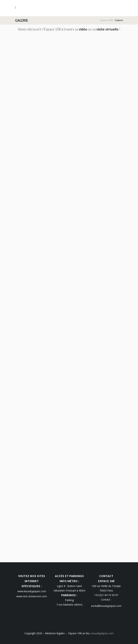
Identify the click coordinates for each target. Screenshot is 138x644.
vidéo (83, 29)
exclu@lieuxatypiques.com (106, 606)
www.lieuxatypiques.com (32, 591)
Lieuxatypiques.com (102, 633)
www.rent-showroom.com (32, 596)
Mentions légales (55, 633)
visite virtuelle (107, 29)
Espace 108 (106, 20)
